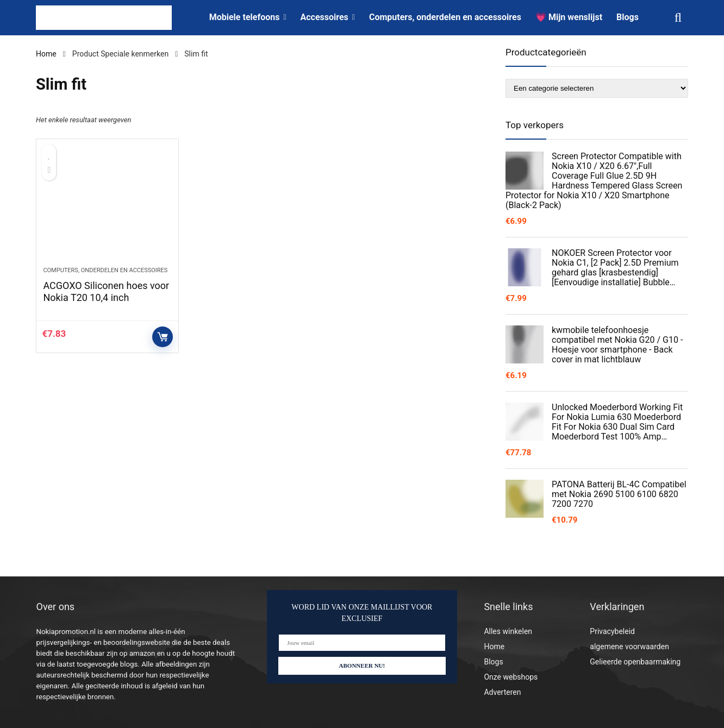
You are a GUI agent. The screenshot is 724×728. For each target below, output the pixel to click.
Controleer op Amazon (163, 337)
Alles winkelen (508, 631)
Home (46, 54)
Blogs (628, 17)
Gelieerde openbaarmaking (635, 662)
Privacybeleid (612, 631)
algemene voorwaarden (629, 647)
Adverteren (502, 692)
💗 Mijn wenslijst (569, 17)
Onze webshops (511, 677)
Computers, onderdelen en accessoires (445, 17)
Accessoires (324, 17)
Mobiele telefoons (245, 17)
